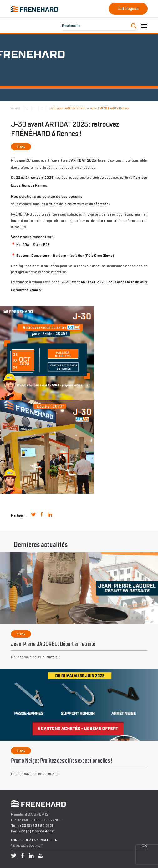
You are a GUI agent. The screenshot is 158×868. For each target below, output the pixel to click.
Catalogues (128, 9)
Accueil (15, 108)
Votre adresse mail (27, 846)
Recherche (71, 26)
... (27, 108)
